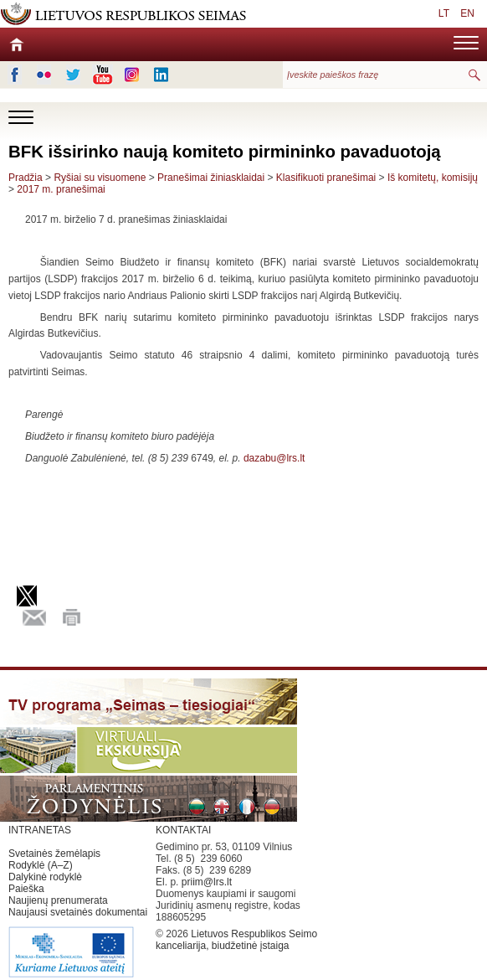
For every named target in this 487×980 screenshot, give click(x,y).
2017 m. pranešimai (61, 189)
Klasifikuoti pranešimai (326, 178)
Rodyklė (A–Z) (41, 865)
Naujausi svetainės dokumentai (78, 912)
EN (467, 13)
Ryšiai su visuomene (100, 178)
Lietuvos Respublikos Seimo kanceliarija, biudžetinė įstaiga (236, 940)
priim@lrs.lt (207, 882)
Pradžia (26, 178)
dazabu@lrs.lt (274, 458)
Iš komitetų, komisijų (433, 178)
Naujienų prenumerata (58, 900)
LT (444, 13)
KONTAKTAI (183, 830)
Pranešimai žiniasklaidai (211, 178)
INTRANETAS (40, 830)
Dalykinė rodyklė (45, 877)
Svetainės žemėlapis (54, 854)
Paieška (26, 889)
